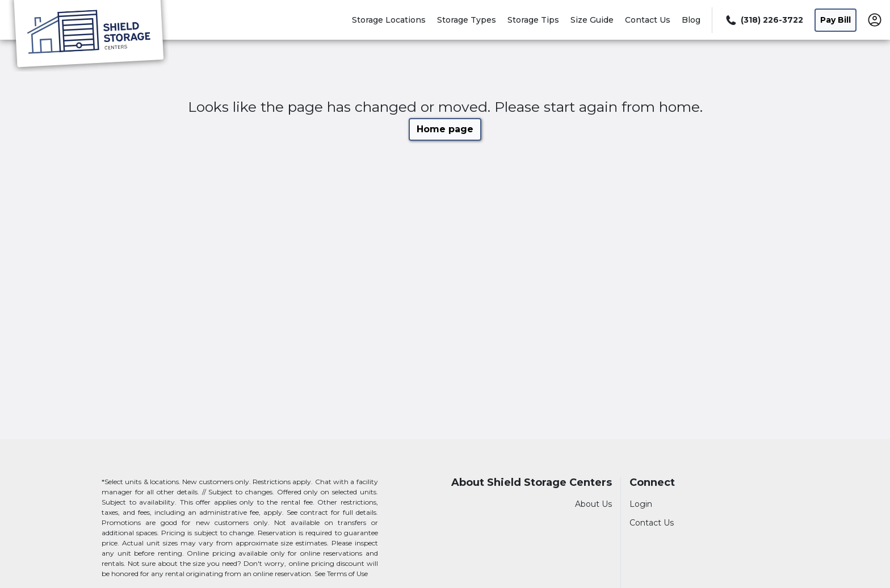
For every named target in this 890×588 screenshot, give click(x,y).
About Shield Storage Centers (532, 483)
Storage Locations (389, 20)
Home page (445, 129)
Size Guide (592, 20)
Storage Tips (533, 20)
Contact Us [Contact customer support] (652, 523)
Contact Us (648, 20)
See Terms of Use (341, 574)
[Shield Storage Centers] (89, 36)
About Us (593, 504)
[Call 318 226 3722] (763, 20)
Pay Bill (836, 20)
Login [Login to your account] (641, 504)
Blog (691, 20)
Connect (652, 483)
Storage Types (467, 20)
